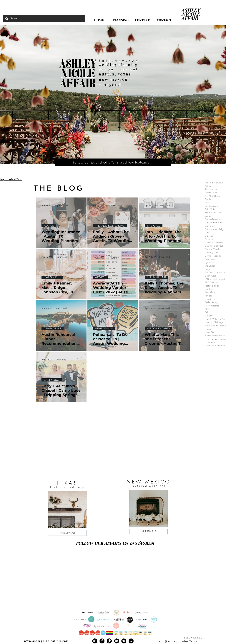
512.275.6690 (193, 638)
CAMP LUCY (52, 380)
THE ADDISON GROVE (110, 226)
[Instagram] (95, 641)
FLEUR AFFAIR (156, 277)
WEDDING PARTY (158, 329)
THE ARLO (154, 226)
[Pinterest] (131, 641)
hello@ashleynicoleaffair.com (180, 641)
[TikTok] (109, 641)
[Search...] (44, 19)
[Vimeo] (124, 641)
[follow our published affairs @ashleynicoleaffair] (113, 162)
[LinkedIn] (117, 641)
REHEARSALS (53, 329)
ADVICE (49, 226)
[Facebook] (102, 641)
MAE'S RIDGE (52, 277)
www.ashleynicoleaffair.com (46, 641)
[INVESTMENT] (67, 533)
